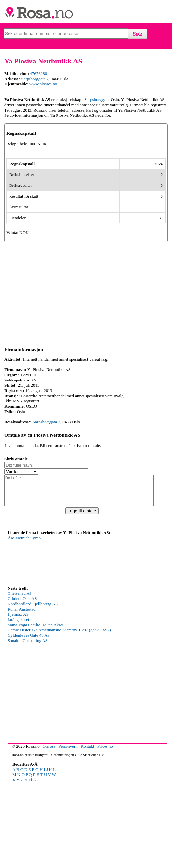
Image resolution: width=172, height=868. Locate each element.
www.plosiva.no (43, 84)
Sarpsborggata (97, 100)
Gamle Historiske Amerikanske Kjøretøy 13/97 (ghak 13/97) (59, 715)
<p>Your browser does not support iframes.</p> (57, 645)
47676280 (38, 73)
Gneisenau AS (20, 679)
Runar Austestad (22, 694)
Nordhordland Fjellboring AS (33, 689)
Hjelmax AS (18, 700)
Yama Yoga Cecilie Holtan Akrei (35, 710)
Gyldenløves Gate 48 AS (29, 721)
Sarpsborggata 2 (35, 79)
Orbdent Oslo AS (22, 684)
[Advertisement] (86, 373)
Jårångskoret (18, 705)
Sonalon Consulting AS (28, 726)
